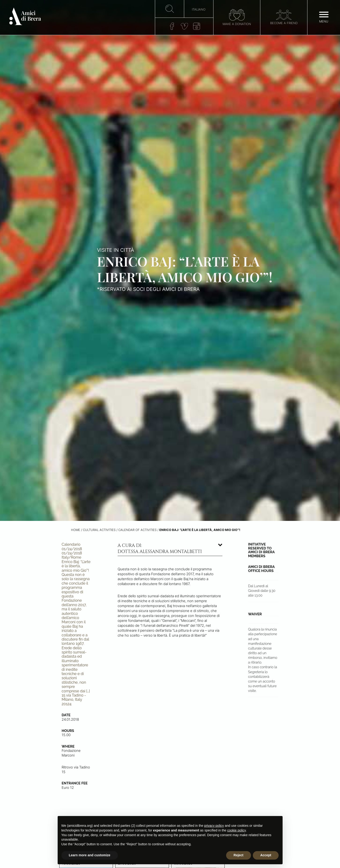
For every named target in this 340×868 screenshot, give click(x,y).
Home (76, 530)
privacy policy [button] (214, 826)
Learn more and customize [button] (90, 855)
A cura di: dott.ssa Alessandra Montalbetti (160, 549)
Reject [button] (239, 855)
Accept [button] (266, 855)
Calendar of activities (137, 530)
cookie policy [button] (237, 830)
